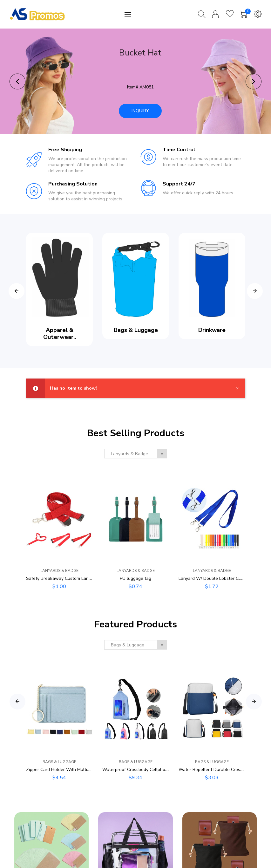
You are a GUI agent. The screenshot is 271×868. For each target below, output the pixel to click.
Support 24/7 (179, 184)
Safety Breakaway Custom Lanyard (62, 578)
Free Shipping (65, 150)
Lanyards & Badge (59, 571)
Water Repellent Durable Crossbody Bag (220, 770)
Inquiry (140, 111)
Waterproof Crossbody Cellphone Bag (141, 770)
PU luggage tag (135, 578)
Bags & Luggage (135, 330)
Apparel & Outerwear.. (59, 334)
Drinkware (212, 330)
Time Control (179, 150)
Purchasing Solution (73, 184)
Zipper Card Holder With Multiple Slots (66, 770)
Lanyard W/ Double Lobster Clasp (213, 578)
